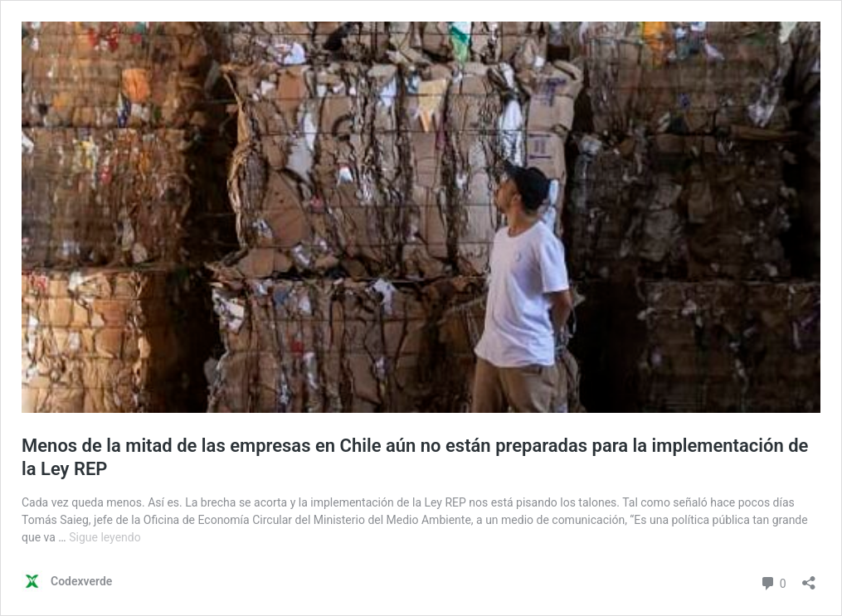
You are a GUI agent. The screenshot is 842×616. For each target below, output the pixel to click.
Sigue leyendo (105, 537)
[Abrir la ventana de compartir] (809, 577)
